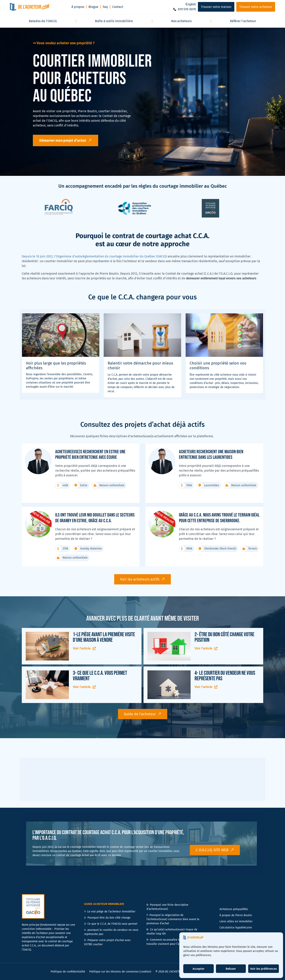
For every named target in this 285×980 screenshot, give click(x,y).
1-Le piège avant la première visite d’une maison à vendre (104, 637)
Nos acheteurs (181, 21)
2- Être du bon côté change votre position (224, 637)
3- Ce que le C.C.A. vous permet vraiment (100, 676)
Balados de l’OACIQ (43, 21)
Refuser (231, 969)
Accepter (199, 969)
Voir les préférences (264, 969)
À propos (78, 7)
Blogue (93, 7)
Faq (105, 7)
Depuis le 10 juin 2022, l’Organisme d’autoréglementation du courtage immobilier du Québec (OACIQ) (94, 256)
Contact (118, 7)
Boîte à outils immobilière (114, 21)
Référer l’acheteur (243, 21)
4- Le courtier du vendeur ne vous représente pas (225, 676)
